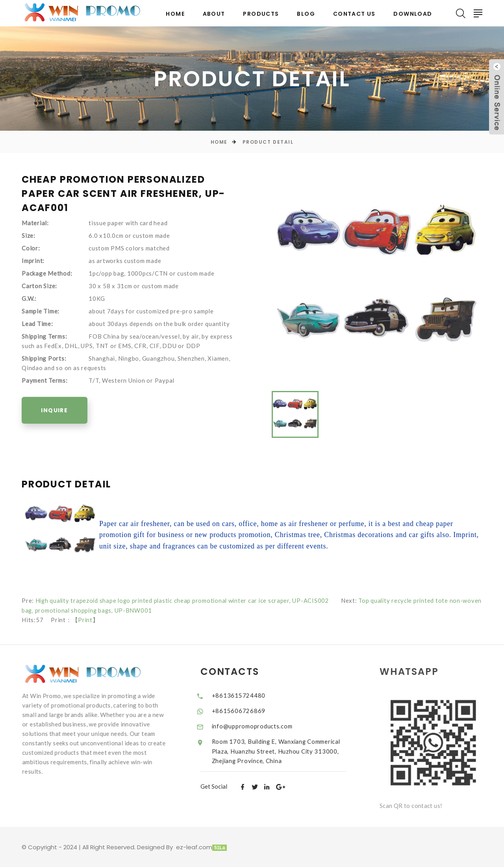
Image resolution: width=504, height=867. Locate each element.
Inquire (56, 411)
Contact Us (354, 14)
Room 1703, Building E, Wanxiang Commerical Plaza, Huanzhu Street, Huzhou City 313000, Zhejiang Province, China (282, 750)
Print (85, 619)
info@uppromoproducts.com (260, 726)
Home (175, 14)
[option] (377, 278)
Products (261, 14)
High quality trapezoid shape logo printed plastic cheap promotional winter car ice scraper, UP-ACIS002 (185, 600)
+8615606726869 (247, 710)
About (214, 14)
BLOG (306, 14)
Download (413, 14)
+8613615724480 (247, 695)
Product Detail (268, 142)
